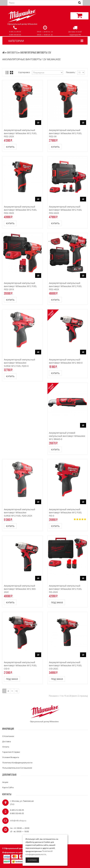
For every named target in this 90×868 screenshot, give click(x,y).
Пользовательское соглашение (17, 768)
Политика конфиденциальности (17, 763)
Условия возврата (11, 757)
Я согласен (32, 860)
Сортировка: (24, 72)
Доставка (7, 741)
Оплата (6, 747)
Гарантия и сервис (11, 752)
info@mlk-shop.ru (18, 821)
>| (17, 691)
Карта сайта (8, 787)
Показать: (71, 72)
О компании (8, 736)
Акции (5, 782)
